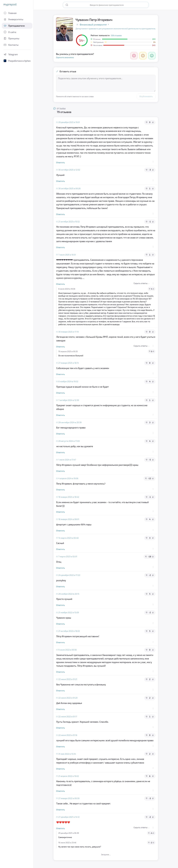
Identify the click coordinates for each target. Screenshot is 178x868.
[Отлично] (152, 56)
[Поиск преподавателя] (108, 5)
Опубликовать (146, 96)
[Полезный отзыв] (153, 122)
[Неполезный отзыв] (147, 122)
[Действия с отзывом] (153, 162)
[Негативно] (134, 56)
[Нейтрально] (143, 56)
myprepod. (10, 5)
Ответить (60, 162)
